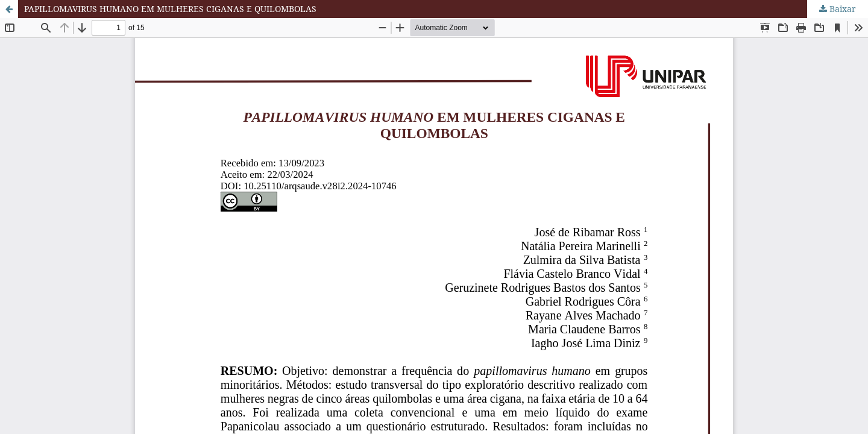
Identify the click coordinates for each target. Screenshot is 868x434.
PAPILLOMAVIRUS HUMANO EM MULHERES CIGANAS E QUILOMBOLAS (170, 9)
